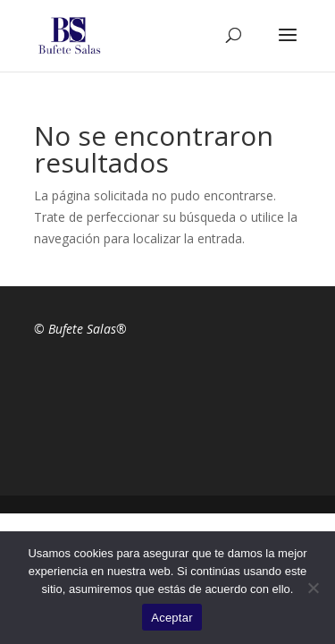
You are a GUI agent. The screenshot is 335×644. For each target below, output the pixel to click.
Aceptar (172, 618)
